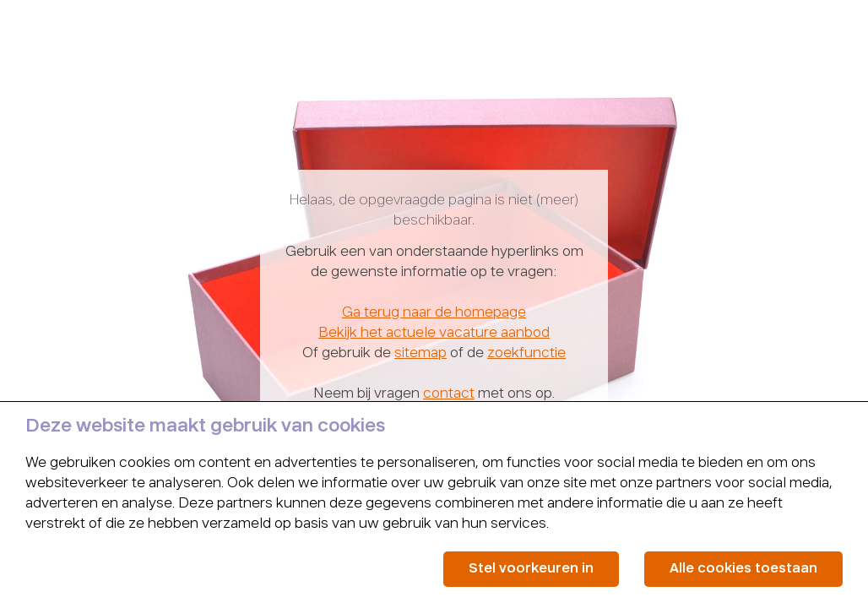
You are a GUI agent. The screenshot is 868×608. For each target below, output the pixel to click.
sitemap (420, 354)
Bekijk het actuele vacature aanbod (434, 334)
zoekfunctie (526, 354)
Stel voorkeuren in (531, 569)
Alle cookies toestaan (743, 569)
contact (449, 394)
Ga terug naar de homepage (434, 313)
